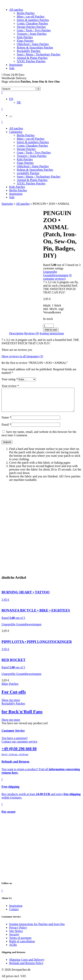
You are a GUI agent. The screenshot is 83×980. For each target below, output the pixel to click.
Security (14, 939)
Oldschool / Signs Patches (33, 44)
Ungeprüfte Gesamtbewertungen (56, 273)
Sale (12, 68)
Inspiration (16, 65)
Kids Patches (25, 37)
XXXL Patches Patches (31, 61)
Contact (14, 914)
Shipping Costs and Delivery (27, 964)
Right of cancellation (22, 946)
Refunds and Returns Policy (26, 968)
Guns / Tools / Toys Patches (34, 30)
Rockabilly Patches (29, 51)
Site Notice (16, 936)
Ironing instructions (52, 333)
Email (6, 429)
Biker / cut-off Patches (31, 17)
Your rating (10, 379)
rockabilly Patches (28, 173)
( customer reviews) (57, 277)
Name (6, 422)
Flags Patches (25, 41)
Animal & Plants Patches (32, 58)
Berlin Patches (26, 13)
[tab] (16, 333)
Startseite (7, 204)
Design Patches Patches (31, 27)
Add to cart (51, 330)
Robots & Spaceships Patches (35, 48)
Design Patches (26, 149)
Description (16, 333)
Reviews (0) (32, 333)
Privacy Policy (18, 932)
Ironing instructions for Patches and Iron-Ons (37, 929)
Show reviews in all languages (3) (22, 356)
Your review (10, 386)
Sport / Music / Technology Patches (39, 54)
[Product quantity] (48, 326)
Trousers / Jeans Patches (32, 34)
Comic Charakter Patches (32, 23)
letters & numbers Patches (33, 20)
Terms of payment (20, 942)
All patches (16, 10)
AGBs (13, 949)
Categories (16, 132)
